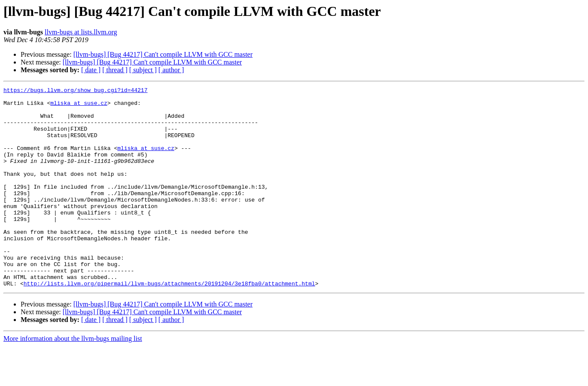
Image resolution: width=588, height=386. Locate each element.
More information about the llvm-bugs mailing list (73, 378)
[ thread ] (115, 70)
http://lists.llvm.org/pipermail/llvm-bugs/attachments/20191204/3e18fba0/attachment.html (169, 323)
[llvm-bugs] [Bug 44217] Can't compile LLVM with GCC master (163, 54)
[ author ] (171, 70)
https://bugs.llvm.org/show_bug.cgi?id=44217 (75, 91)
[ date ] (91, 70)
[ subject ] (143, 70)
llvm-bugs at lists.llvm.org (81, 32)
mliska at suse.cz (79, 107)
